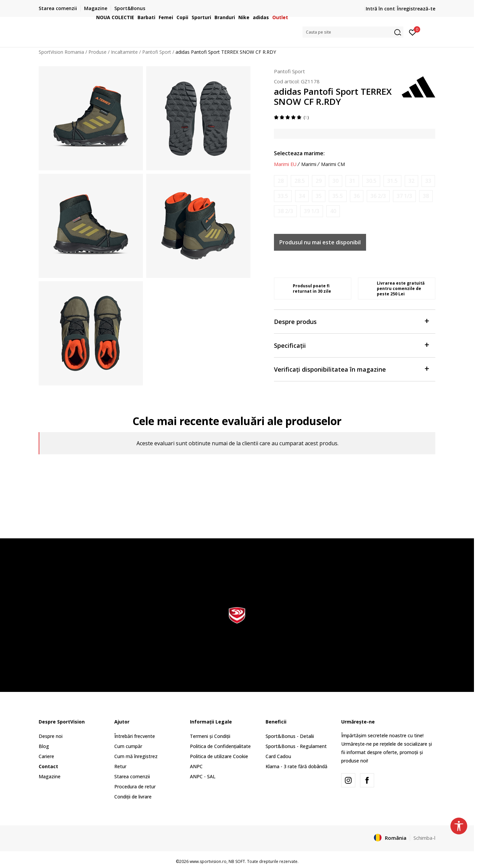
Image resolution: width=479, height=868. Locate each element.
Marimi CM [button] (333, 164)
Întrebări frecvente (135, 736)
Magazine (50, 776)
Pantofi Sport (289, 71)
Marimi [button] (309, 164)
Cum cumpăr (128, 746)
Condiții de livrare (133, 797)
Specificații (351, 345)
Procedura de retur (135, 787)
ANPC (196, 766)
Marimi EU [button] (285, 164)
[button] (353, 32)
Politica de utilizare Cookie (219, 756)
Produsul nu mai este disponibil (320, 242)
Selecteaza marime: (299, 153)
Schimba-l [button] (424, 838)
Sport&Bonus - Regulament (296, 746)
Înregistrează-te (416, 9)
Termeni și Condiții (210, 736)
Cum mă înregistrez (136, 756)
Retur (120, 766)
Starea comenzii (132, 776)
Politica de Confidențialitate (220, 746)
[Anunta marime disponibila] (281, 181)
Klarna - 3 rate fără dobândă (296, 766)
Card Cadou (278, 756)
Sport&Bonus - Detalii (290, 736)
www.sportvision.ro (208, 861)
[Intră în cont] (413, 32)
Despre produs (351, 321)
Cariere (46, 756)
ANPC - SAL (203, 776)
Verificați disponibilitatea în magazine (351, 369)
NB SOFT (237, 861)
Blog (44, 746)
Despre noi (51, 736)
